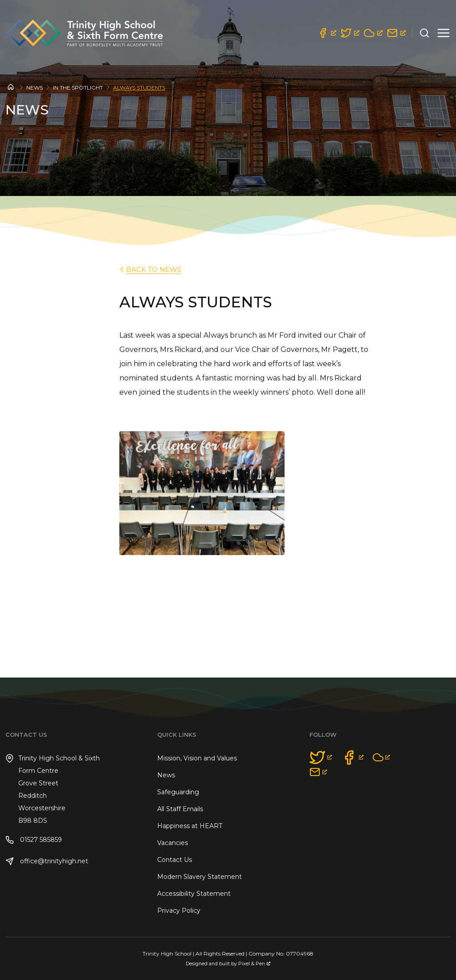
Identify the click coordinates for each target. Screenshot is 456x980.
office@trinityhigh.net (47, 861)
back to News (149, 269)
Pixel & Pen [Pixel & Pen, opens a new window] (254, 964)
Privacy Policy (179, 911)
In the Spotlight (78, 88)
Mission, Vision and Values (197, 758)
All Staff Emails (180, 809)
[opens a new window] (327, 33)
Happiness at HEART (190, 826)
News (35, 88)
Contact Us (175, 860)
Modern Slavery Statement (199, 877)
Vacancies (173, 843)
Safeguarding (178, 792)
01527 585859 (34, 840)
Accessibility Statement (194, 894)
